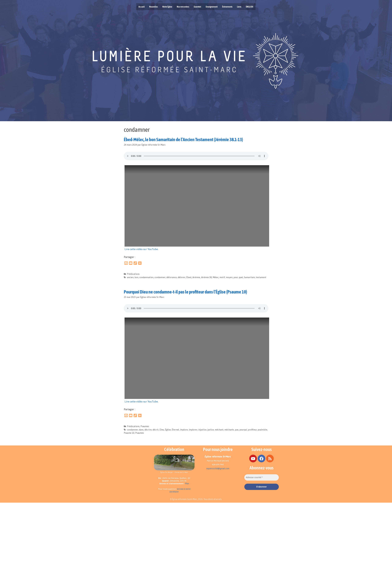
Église (168, 430)
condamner (160, 277)
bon (136, 277)
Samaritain (249, 277)
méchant (219, 430)
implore (184, 430)
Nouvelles (153, 7)
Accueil (142, 7)
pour (236, 277)
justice (211, 430)
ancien (130, 277)
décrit (156, 430)
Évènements (227, 7)
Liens (239, 7)
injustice (202, 430)
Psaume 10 (129, 433)
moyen (229, 277)
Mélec (216, 277)
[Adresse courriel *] (262, 477)
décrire (148, 430)
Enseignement (212, 7)
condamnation (146, 277)
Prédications (133, 274)
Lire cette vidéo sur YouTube (141, 249)
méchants (229, 430)
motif (222, 277)
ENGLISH (250, 7)
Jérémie (196, 277)
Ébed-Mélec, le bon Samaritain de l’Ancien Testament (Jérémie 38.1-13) (183, 139)
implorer (193, 430)
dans (141, 430)
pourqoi (243, 430)
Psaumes (145, 426)
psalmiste (262, 430)
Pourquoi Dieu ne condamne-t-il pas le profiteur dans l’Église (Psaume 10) (185, 292)
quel (241, 277)
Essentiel (197, 7)
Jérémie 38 (206, 277)
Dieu (162, 430)
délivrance (172, 277)
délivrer (182, 277)
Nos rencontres (183, 7)
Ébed (189, 277)
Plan (187, 484)
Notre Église (167, 7)
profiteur (252, 430)
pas (237, 430)
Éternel (175, 430)
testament (261, 277)
